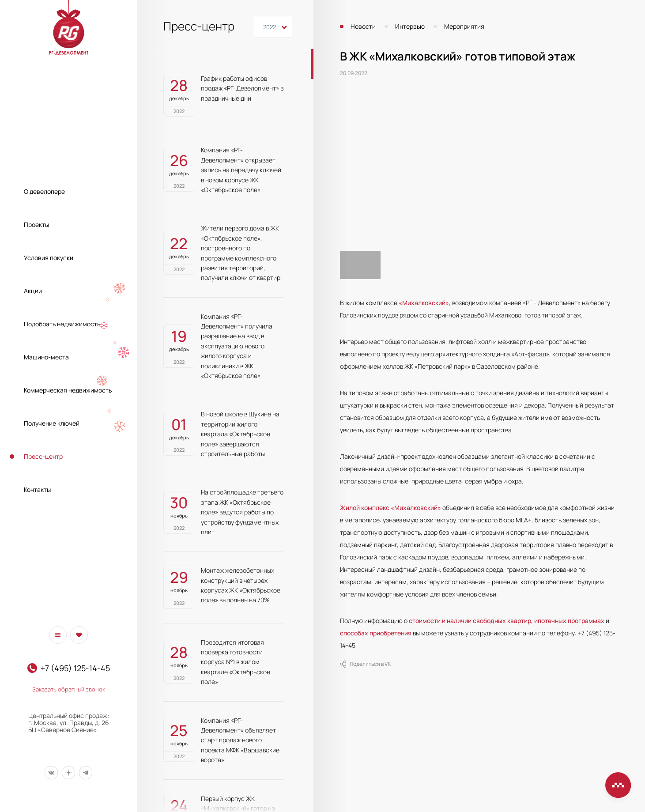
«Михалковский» (424, 303)
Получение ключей (52, 423)
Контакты (37, 489)
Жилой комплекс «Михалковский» (390, 508)
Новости (363, 26)
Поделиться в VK (365, 664)
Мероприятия (464, 26)
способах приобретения (376, 633)
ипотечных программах (569, 621)
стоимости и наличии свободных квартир (470, 621)
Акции (33, 291)
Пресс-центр (43, 456)
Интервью (410, 26)
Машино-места (46, 357)
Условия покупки (49, 258)
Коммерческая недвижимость (68, 390)
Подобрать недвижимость (62, 324)
